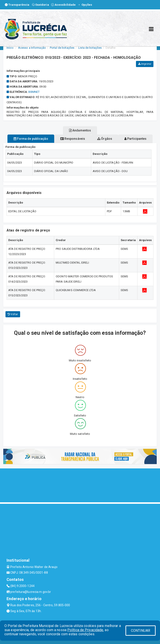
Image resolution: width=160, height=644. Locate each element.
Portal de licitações (62, 48)
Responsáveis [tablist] (73, 139)
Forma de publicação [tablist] (31, 139)
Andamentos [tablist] (80, 130)
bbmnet (34, 92)
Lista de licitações (90, 48)
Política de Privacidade (85, 630)
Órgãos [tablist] (105, 139)
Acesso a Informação (32, 48)
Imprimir (145, 64)
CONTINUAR (141, 631)
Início (10, 48)
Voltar (13, 314)
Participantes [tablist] (136, 139)
